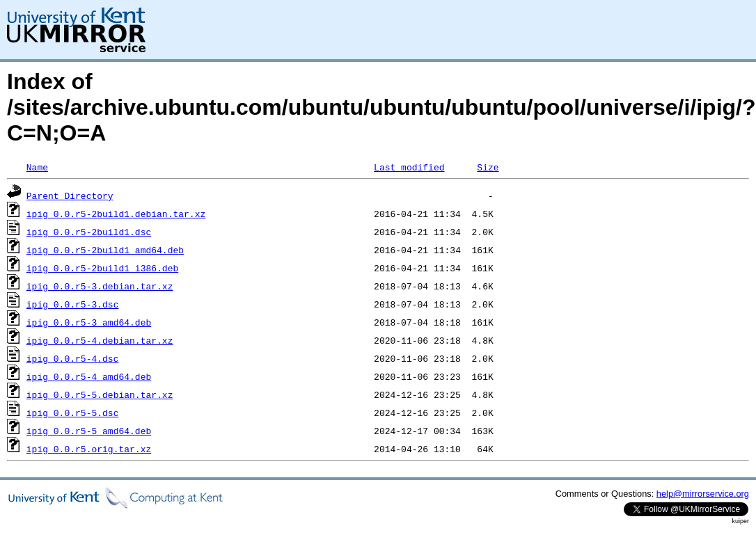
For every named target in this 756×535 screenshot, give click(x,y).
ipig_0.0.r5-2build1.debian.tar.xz (116, 214)
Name (37, 167)
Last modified (409, 167)
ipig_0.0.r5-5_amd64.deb (89, 431)
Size (488, 167)
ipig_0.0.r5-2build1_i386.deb (102, 268)
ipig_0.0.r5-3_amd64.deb (89, 322)
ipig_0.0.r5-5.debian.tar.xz (100, 394)
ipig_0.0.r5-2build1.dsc (89, 232)
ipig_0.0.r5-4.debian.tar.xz (100, 340)
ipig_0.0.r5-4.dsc (73, 358)
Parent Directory (70, 195)
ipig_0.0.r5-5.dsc (73, 413)
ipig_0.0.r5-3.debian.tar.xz (100, 286)
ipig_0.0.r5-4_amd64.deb (89, 376)
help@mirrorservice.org (703, 494)
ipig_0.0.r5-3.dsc (73, 304)
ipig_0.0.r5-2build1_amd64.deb (105, 250)
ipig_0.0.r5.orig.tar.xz (89, 449)
